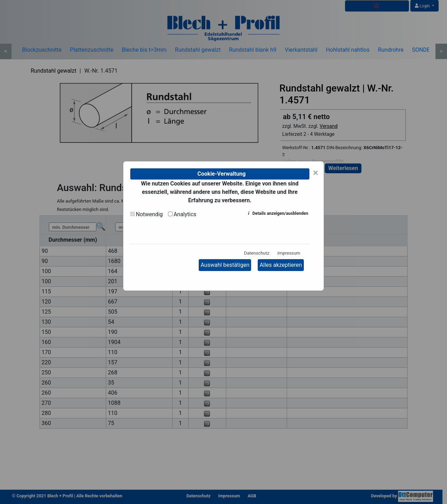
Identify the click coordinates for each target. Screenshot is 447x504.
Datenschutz (257, 253)
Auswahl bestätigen (225, 265)
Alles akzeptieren (281, 265)
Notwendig (149, 214)
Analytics (185, 214)
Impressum (289, 253)
